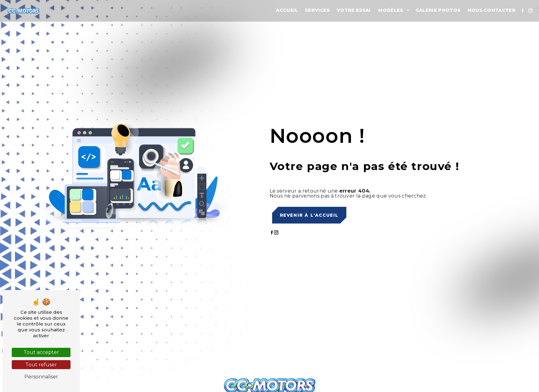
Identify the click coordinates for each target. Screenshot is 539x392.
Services (317, 10)
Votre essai (354, 10)
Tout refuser (41, 365)
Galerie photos (438, 10)
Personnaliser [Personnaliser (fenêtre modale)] (41, 377)
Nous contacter (492, 10)
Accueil (287, 10)
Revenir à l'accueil (309, 215)
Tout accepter (41, 352)
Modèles (391, 10)
